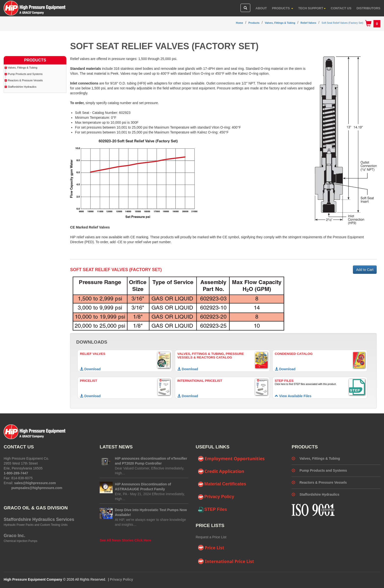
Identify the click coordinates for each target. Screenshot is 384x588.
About (261, 8)
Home (239, 23)
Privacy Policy (216, 497)
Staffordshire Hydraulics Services (39, 519)
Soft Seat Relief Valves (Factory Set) (342, 23)
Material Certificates (222, 484)
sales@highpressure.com (35, 483)
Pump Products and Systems (25, 74)
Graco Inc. (14, 536)
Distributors (368, 8)
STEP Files (213, 510)
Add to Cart (365, 270)
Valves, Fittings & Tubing (280, 23)
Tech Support (312, 8)
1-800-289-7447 (16, 473)
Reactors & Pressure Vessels (25, 80)
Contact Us (341, 8)
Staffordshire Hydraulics (22, 87)
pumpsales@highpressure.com (37, 488)
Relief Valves (308, 23)
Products (282, 8)
